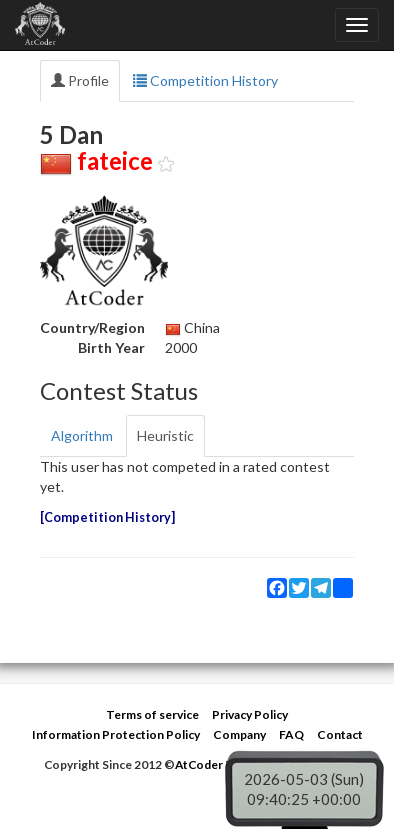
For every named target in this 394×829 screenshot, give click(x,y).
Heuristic (165, 435)
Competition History (205, 80)
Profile (80, 80)
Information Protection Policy (116, 734)
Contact (340, 734)
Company (239, 734)
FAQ (291, 734)
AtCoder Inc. (210, 764)
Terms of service (152, 714)
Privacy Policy (250, 714)
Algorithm (82, 435)
